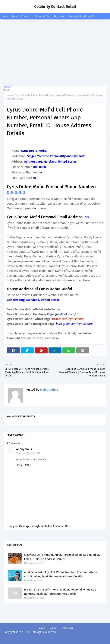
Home (5, 16)
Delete (28, 465)
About (15, 16)
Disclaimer (60, 16)
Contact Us (27, 16)
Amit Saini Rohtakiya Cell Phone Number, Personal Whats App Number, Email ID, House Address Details (60, 574)
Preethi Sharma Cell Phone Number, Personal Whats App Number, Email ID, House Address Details (60, 592)
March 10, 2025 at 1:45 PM (28, 453)
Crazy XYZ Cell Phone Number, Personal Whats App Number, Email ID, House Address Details (62, 557)
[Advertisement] (55, 54)
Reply (20, 465)
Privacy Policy (43, 16)
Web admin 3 (49, 390)
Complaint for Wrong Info (82, 16)
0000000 (16, 193)
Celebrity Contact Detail (55, 7)
